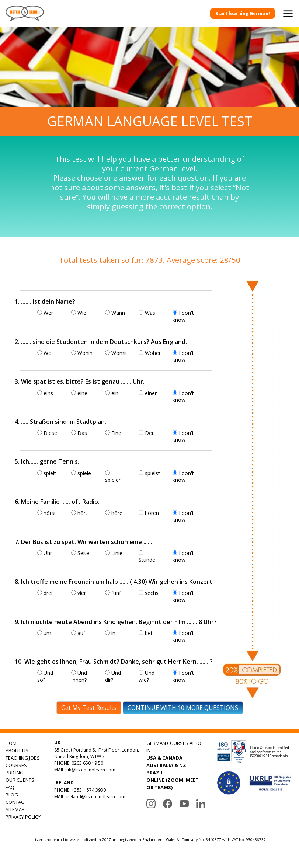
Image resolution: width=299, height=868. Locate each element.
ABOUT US (17, 750)
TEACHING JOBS (23, 758)
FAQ (10, 787)
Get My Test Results (89, 708)
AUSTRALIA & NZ (166, 765)
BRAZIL (155, 773)
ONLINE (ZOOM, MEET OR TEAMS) (173, 784)
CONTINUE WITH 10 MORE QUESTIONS (183, 708)
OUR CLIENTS (20, 780)
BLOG (12, 795)
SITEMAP (15, 809)
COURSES (16, 765)
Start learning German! (243, 13)
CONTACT (16, 802)
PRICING (15, 773)
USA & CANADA (164, 758)
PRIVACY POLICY (23, 817)
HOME (12, 743)
